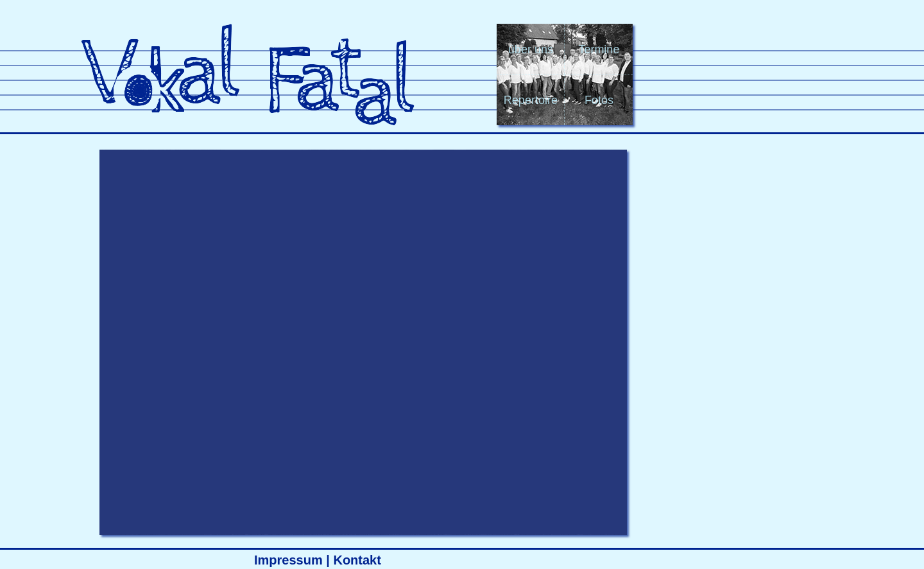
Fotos (599, 100)
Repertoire (531, 100)
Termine (599, 49)
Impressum (288, 560)
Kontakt (357, 560)
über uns (531, 49)
